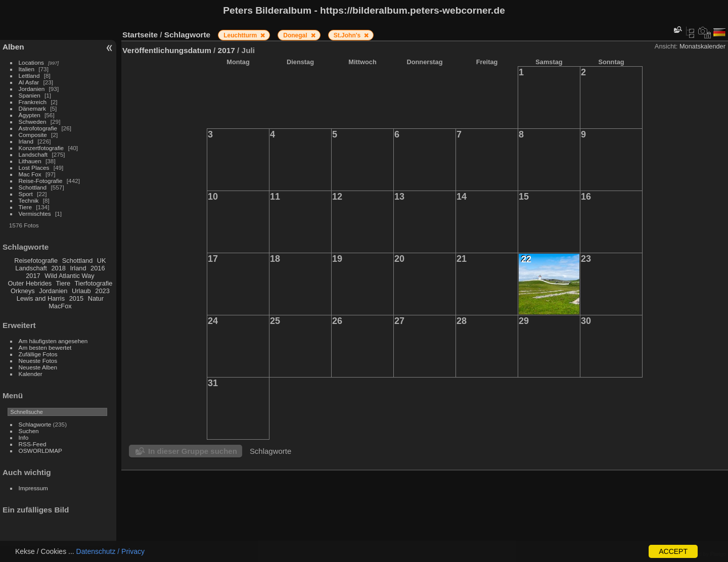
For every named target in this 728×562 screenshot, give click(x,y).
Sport (26, 194)
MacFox (60, 306)
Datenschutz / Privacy (110, 551)
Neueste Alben (38, 367)
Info (24, 437)
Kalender (31, 374)
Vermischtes (35, 214)
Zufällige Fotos (38, 354)
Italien (27, 69)
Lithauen (30, 161)
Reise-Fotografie (41, 181)
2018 (58, 268)
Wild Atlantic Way (69, 276)
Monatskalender (702, 46)
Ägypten (30, 115)
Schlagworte (35, 424)
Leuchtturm (241, 35)
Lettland (29, 76)
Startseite (140, 35)
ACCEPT (673, 551)
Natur (96, 298)
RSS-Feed (33, 444)
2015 (76, 298)
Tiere (25, 207)
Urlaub (81, 291)
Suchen (29, 431)
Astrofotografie (38, 128)
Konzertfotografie (41, 148)
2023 (102, 291)
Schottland (33, 187)
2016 (98, 268)
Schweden (33, 122)
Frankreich (33, 102)
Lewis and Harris (41, 298)
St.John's (348, 35)
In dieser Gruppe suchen (193, 451)
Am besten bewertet (45, 347)
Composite (33, 135)
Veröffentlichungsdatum (167, 50)
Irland (26, 141)
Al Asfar (29, 82)
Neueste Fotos (38, 361)
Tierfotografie (94, 283)
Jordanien (32, 89)
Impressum (33, 488)
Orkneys (23, 291)
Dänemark (32, 108)
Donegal (296, 35)
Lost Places (34, 168)
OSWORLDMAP (40, 451)
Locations (31, 62)
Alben (13, 47)
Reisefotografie (36, 261)
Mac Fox (30, 174)
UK (102, 261)
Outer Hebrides (30, 283)
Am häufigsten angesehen (53, 341)
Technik (29, 200)
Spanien (30, 95)
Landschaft (33, 154)
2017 (33, 276)
